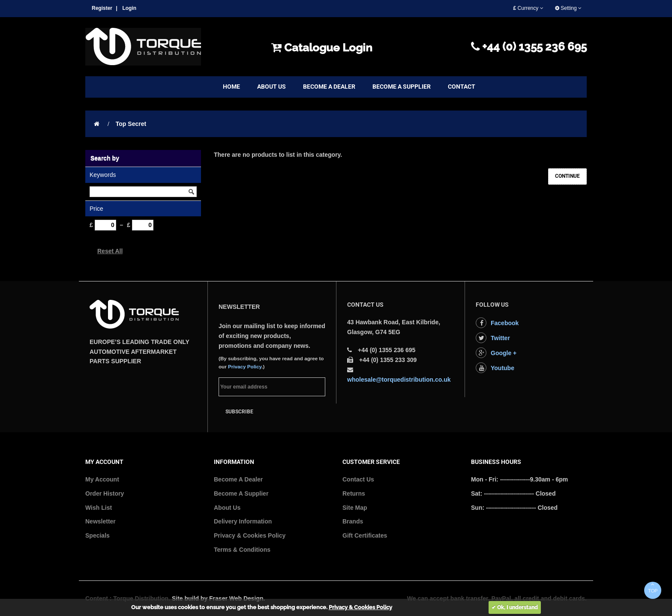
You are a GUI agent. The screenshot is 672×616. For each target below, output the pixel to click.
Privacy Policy (245, 366)
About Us (227, 508)
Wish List (99, 508)
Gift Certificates (365, 535)
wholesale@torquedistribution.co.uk (399, 380)
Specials (97, 535)
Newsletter (100, 521)
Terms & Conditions (242, 550)
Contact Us (358, 479)
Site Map (355, 508)
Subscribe (239, 412)
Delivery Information (243, 521)
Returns (354, 493)
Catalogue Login (322, 48)
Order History (105, 493)
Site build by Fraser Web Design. (219, 598)
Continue (567, 176)
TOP (653, 588)
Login (129, 8)
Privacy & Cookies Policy (250, 535)
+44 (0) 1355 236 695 (529, 47)
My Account (102, 479)
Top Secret (131, 124)
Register (102, 8)
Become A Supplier (241, 493)
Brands (353, 521)
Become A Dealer (238, 479)
